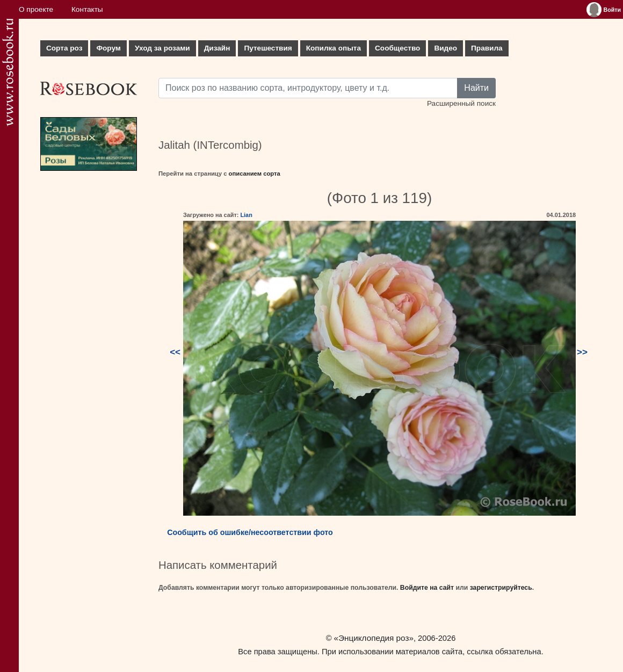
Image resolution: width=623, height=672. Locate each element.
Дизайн (217, 48)
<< (175, 352)
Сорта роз (64, 48)
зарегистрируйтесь (501, 588)
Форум (108, 48)
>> (582, 352)
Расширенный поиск (461, 103)
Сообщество (397, 48)
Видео (445, 48)
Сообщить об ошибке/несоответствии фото (250, 532)
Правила (487, 48)
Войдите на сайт (427, 588)
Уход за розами (162, 48)
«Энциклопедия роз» (374, 638)
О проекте (36, 9)
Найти (476, 88)
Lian (246, 215)
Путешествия (268, 48)
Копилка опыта (334, 48)
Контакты (87, 9)
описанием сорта (255, 174)
